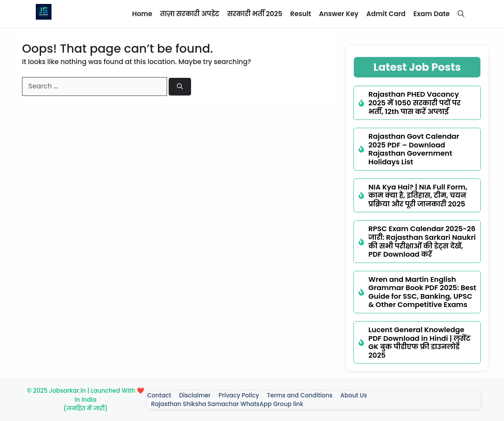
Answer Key (338, 14)
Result (301, 14)
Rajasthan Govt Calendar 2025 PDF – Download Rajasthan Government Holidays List (414, 149)
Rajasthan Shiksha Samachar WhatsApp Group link (227, 404)
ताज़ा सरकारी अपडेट (190, 14)
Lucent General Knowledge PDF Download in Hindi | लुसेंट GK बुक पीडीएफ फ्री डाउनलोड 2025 (419, 342)
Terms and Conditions (300, 395)
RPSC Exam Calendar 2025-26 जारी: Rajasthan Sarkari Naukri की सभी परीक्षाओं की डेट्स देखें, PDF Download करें (422, 241)
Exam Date (432, 14)
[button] (461, 14)
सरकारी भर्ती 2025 (255, 14)
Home (142, 14)
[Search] (180, 87)
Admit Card (386, 14)
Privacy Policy (239, 395)
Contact (159, 395)
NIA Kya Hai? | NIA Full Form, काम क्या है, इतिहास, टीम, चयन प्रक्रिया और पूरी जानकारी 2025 (418, 195)
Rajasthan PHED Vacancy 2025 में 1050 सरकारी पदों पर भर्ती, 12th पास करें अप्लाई (414, 103)
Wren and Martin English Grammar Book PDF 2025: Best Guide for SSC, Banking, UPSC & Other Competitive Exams (422, 292)
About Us (354, 395)
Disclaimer (195, 395)
